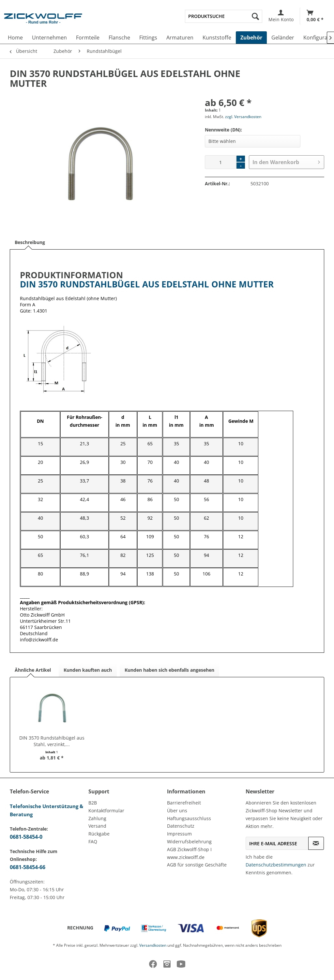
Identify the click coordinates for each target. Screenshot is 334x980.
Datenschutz (181, 826)
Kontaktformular (106, 811)
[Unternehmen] (49, 38)
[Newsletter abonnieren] (316, 843)
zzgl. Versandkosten (243, 117)
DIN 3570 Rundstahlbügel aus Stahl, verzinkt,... (52, 741)
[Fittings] (148, 38)
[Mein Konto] (281, 16)
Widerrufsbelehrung (189, 842)
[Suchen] (255, 16)
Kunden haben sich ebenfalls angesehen (169, 670)
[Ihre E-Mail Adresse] (277, 843)
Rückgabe (99, 834)
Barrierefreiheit (184, 803)
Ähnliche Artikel (33, 670)
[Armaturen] (180, 38)
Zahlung (97, 818)
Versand (97, 826)
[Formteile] (88, 38)
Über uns (177, 811)
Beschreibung (30, 242)
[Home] (15, 38)
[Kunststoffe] (217, 38)
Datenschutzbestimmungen (276, 865)
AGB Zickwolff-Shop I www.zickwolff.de (189, 853)
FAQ (93, 842)
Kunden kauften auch (88, 670)
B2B (93, 803)
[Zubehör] (251, 38)
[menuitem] (224, 16)
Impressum (179, 834)
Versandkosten (153, 945)
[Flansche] (119, 38)
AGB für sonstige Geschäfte (197, 865)
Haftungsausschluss (189, 818)
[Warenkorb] (315, 16)
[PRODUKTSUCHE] (224, 16)
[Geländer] (283, 38)
